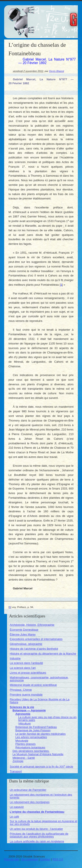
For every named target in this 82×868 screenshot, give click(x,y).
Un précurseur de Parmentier (28, 790)
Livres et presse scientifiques (28, 673)
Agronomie (23, 714)
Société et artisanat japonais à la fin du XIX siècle (41, 767)
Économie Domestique (24, 630)
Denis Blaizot (56, 71)
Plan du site (12, 859)
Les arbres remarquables (31, 737)
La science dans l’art (23, 668)
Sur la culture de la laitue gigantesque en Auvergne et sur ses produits (43, 823)
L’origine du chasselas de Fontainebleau (37, 812)
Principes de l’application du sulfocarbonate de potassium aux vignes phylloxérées (39, 835)
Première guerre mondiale (26, 695)
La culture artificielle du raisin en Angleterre (37, 841)
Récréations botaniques (30, 747)
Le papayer (17, 807)
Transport (16, 771)
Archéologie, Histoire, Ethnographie (32, 625)
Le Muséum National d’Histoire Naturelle (38, 754)
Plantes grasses (25, 744)
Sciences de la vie (22, 707)
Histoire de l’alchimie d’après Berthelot (34, 649)
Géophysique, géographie (26, 644)
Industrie (15, 658)
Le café (14, 817)
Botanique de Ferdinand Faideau (36, 727)
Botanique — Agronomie (29, 710)
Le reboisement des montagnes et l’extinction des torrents (41, 796)
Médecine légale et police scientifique (33, 685)
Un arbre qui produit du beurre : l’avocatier (36, 829)
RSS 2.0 (58, 859)
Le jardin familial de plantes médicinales (40, 734)
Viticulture (24, 724)
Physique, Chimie (21, 690)
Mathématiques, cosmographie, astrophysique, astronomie (39, 679)
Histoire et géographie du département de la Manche (43, 654)
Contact (45, 859)
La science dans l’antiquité (26, 663)
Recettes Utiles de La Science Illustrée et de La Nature (39, 701)
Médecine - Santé (24, 758)
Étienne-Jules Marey (23, 634)
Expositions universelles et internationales (36, 639)
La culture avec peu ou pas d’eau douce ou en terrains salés (47, 719)
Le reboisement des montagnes (30, 802)
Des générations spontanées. (31, 751)
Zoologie (18, 761)
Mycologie (22, 741)
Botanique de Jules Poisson (33, 730)
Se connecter (30, 859)
